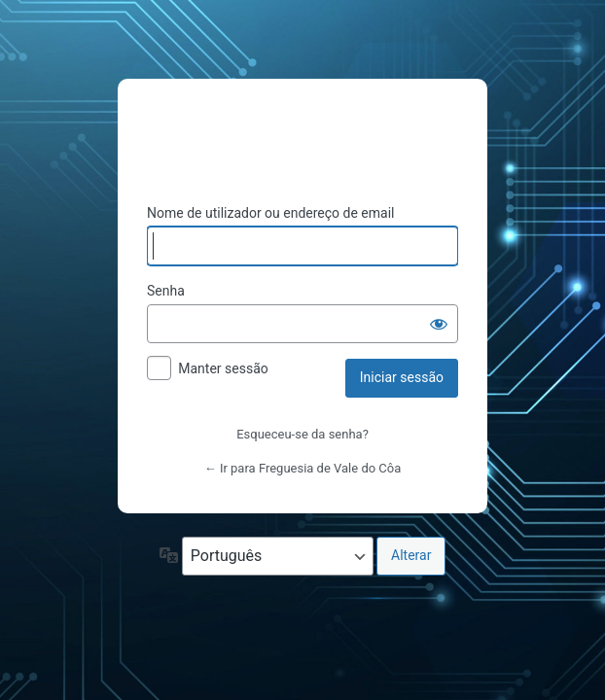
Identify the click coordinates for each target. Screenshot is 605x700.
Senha (166, 291)
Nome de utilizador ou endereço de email (271, 213)
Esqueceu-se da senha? (302, 434)
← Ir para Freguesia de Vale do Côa (303, 468)
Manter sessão (223, 368)
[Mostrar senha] (439, 324)
